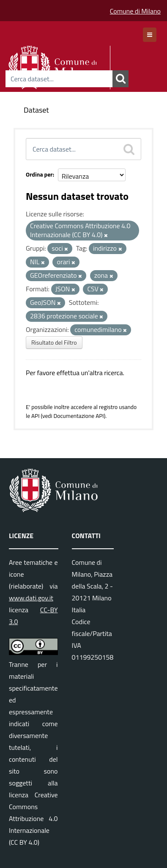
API (36, 416)
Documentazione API (78, 416)
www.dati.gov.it (31, 598)
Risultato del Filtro (54, 342)
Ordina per (39, 174)
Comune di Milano (135, 11)
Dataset (36, 110)
